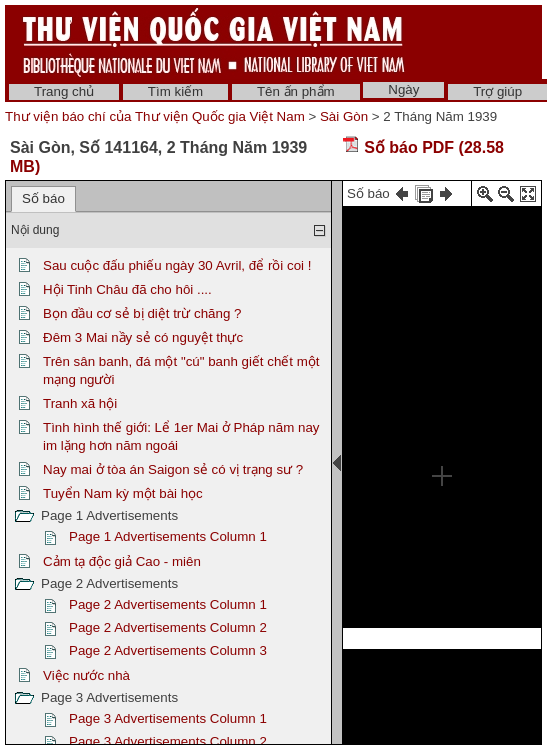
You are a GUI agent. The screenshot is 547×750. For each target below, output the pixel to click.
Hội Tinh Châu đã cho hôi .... (127, 289)
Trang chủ (64, 91)
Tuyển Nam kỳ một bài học (123, 493)
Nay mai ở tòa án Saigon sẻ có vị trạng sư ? (173, 469)
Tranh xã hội (80, 403)
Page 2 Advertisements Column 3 (168, 650)
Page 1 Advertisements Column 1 (168, 536)
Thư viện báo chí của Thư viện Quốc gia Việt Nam (155, 116)
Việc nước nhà (86, 675)
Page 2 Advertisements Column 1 (168, 604)
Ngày (403, 89)
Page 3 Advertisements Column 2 (168, 741)
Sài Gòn (344, 116)
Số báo (43, 198)
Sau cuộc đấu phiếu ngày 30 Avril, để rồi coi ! (177, 265)
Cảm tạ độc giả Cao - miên (122, 561)
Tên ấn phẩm (296, 91)
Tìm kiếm (175, 91)
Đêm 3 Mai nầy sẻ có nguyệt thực (143, 337)
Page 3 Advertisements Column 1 (168, 718)
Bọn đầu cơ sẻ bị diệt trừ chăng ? (142, 313)
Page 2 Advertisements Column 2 (168, 627)
